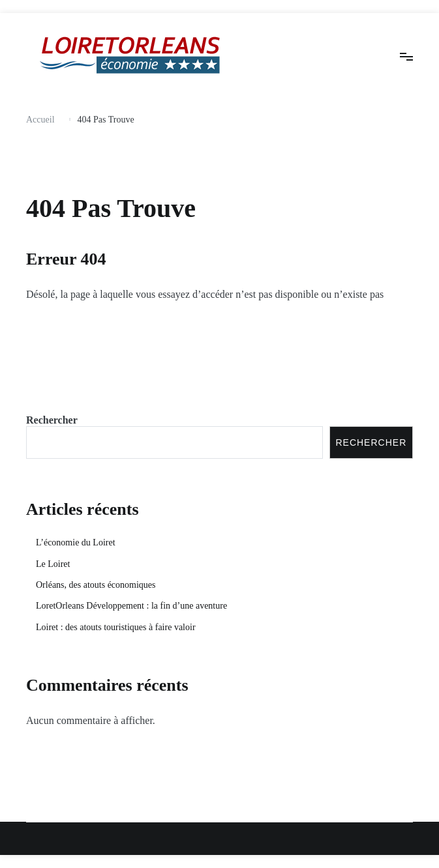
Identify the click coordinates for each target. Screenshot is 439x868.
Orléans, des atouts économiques (96, 585)
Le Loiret (53, 564)
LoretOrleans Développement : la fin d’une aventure (131, 606)
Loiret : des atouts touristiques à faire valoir (116, 627)
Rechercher (52, 420)
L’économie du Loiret (76, 542)
